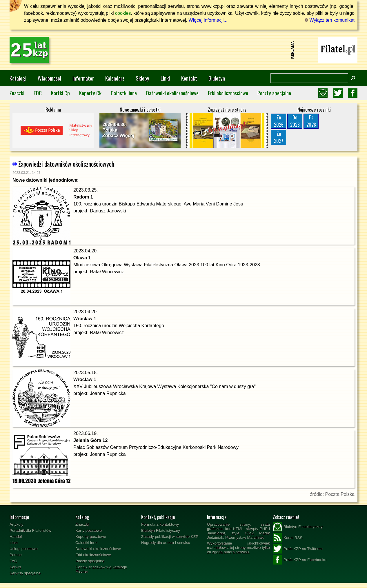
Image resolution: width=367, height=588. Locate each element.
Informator (83, 78)
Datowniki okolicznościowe (172, 93)
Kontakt (189, 78)
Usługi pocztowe (24, 549)
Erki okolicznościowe (228, 93)
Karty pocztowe (89, 530)
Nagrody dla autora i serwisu (166, 543)
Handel (16, 537)
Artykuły (16, 524)
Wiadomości (49, 78)
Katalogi (18, 78)
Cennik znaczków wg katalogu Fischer (101, 569)
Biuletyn (217, 78)
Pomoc (16, 555)
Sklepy (142, 78)
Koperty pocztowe (91, 537)
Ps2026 (311, 121)
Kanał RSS (288, 538)
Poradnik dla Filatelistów (30, 530)
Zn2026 (279, 121)
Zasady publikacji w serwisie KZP (170, 537)
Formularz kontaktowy (160, 524)
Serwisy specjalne (25, 573)
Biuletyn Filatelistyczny (161, 530)
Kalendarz (115, 78)
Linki (165, 78)
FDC (38, 93)
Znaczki (17, 93)
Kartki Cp (60, 93)
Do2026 (295, 121)
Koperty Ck (90, 93)
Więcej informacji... (208, 20)
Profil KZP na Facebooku (300, 560)
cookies (123, 13)
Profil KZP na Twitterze (298, 549)
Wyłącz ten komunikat (330, 20)
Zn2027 (279, 137)
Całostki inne (124, 93)
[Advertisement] (183, 50)
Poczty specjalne (274, 93)
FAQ (13, 561)
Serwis (15, 567)
